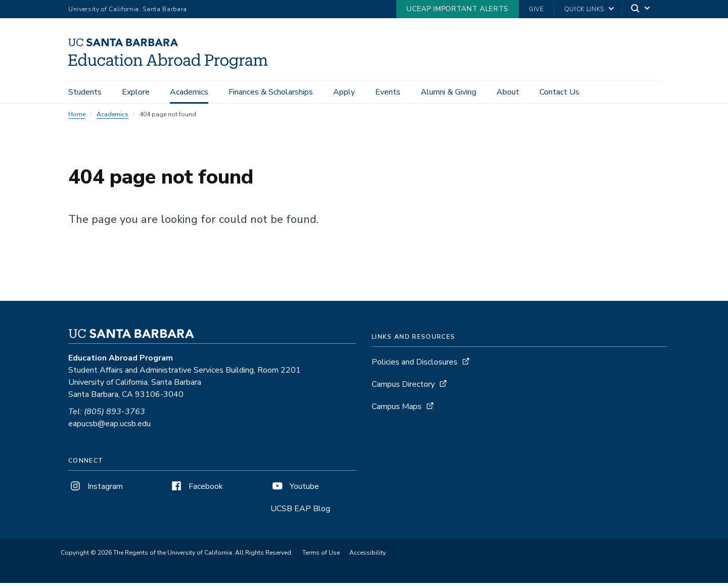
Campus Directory (403, 387)
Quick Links (584, 9)
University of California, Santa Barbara (128, 9)
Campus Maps (397, 410)
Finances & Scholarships (271, 92)
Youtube (295, 489)
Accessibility (368, 556)
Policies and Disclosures (415, 365)
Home (77, 117)
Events (388, 92)
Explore (136, 92)
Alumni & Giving (448, 92)
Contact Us (559, 92)
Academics (189, 92)
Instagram (96, 489)
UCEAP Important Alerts (458, 9)
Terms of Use (321, 556)
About (508, 92)
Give (536, 9)
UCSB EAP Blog (300, 512)
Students (85, 92)
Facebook (196, 489)
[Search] (641, 9)
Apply (344, 92)
